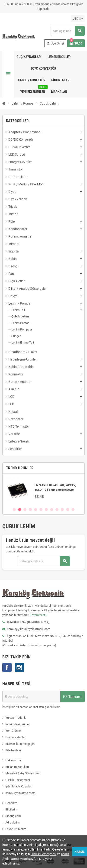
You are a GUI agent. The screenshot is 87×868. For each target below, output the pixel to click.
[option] (43, 490)
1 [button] (14, 509)
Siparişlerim (13, 816)
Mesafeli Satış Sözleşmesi (23, 773)
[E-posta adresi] (31, 697)
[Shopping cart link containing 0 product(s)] (76, 43)
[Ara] (68, 31)
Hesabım (11, 803)
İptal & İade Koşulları (19, 786)
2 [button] (20, 509)
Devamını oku (38, 615)
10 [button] (62, 509)
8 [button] (52, 509)
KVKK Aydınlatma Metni (21, 793)
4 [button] (30, 509)
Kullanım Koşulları (17, 767)
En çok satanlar (15, 737)
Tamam (72, 697)
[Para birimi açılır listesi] (78, 19)
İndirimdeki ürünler (18, 724)
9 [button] (57, 509)
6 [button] (41, 509)
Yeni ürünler (13, 731)
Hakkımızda (13, 760)
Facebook (7, 667)
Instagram (19, 667)
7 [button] (46, 509)
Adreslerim (12, 822)
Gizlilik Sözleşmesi (18, 780)
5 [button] (36, 509)
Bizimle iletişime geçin (20, 744)
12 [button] (73, 509)
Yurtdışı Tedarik (16, 718)
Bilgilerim (11, 809)
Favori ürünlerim (16, 829)
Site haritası (13, 750)
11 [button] (68, 509)
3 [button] (25, 509)
